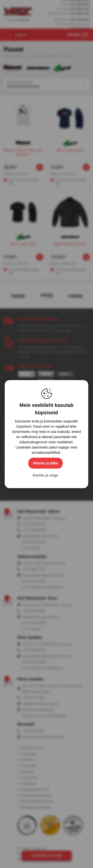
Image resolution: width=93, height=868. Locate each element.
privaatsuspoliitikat (46, 452)
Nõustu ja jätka (46, 463)
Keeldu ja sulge (46, 475)
